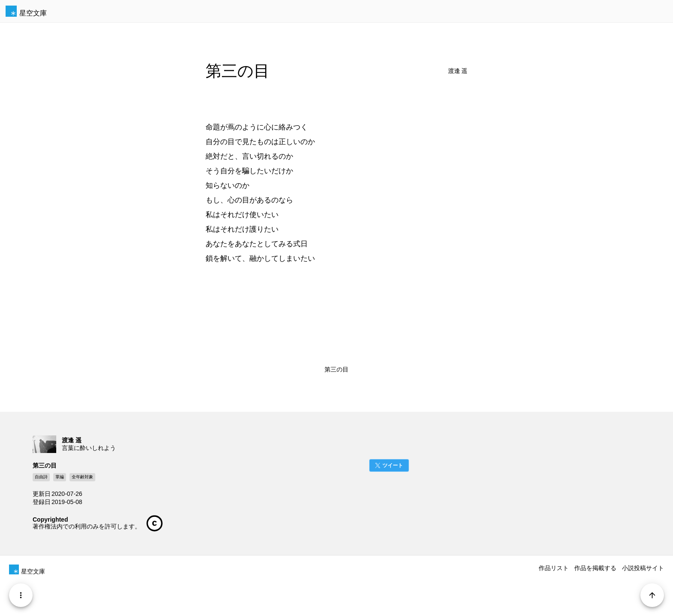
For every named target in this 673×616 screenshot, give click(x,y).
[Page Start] (652, 595)
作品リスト (554, 568)
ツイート (393, 465)
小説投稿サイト (643, 568)
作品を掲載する (595, 568)
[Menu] (21, 595)
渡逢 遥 (458, 71)
